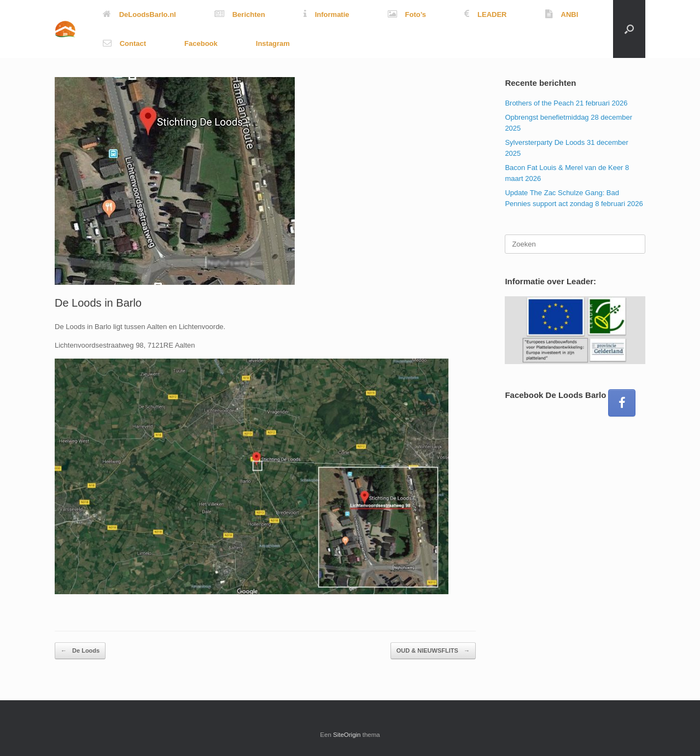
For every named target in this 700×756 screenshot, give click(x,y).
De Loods (80, 651)
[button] (629, 29)
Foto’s (407, 14)
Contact (124, 43)
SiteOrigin (347, 735)
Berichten (240, 14)
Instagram (273, 43)
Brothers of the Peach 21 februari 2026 (566, 103)
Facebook (201, 43)
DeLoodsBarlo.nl (139, 14)
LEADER (485, 14)
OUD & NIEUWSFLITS (433, 651)
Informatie (326, 14)
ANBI (562, 14)
